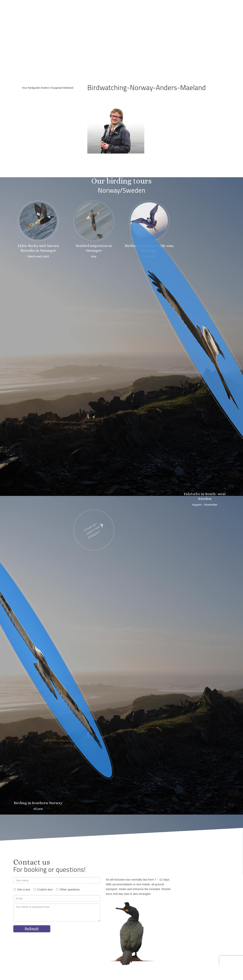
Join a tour (24, 889)
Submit (32, 929)
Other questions (70, 889)
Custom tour (45, 889)
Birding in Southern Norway (38, 803)
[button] (170, 6)
